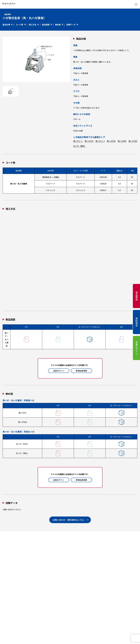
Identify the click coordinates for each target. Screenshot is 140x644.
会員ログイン (59, 371)
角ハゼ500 (111, 141)
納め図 (58, 25)
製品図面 (46, 25)
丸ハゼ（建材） (80, 146)
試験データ (71, 25)
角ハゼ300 (133, 141)
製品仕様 (6, 25)
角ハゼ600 (122, 141)
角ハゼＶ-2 (100, 141)
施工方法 (33, 25)
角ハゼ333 (89, 141)
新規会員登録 (81, 371)
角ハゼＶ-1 (78, 141)
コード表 (19, 25)
